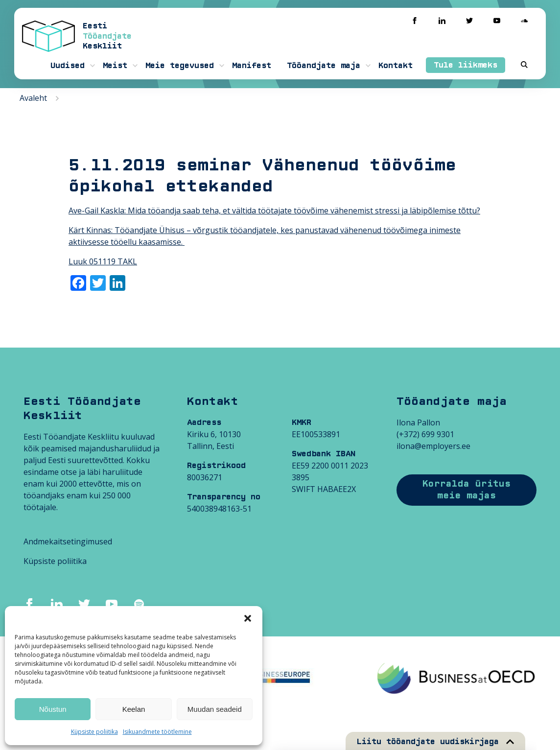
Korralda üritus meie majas (467, 490)
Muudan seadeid (215, 709)
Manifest (252, 66)
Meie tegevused (180, 66)
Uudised (68, 66)
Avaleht (33, 98)
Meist (115, 66)
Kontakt (396, 66)
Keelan (134, 709)
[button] (248, 618)
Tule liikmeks (466, 65)
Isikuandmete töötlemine (157, 732)
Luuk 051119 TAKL (103, 261)
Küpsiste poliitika (94, 732)
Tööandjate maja (324, 66)
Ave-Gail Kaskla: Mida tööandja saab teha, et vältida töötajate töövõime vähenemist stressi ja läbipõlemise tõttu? (274, 211)
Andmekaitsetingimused (68, 541)
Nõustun (53, 709)
